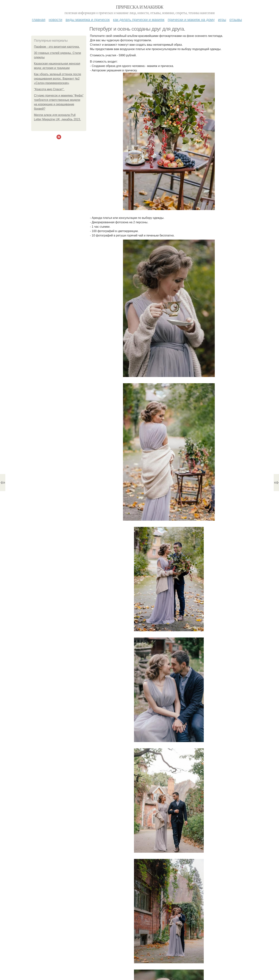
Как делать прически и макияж (139, 20)
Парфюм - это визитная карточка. (57, 47)
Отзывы (236, 20)
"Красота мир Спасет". (49, 89)
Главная (39, 20)
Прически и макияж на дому (191, 20)
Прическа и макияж (140, 7)
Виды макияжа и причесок (88, 20)
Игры (222, 20)
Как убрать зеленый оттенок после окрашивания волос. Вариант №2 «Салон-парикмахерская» (58, 79)
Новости (55, 20)
